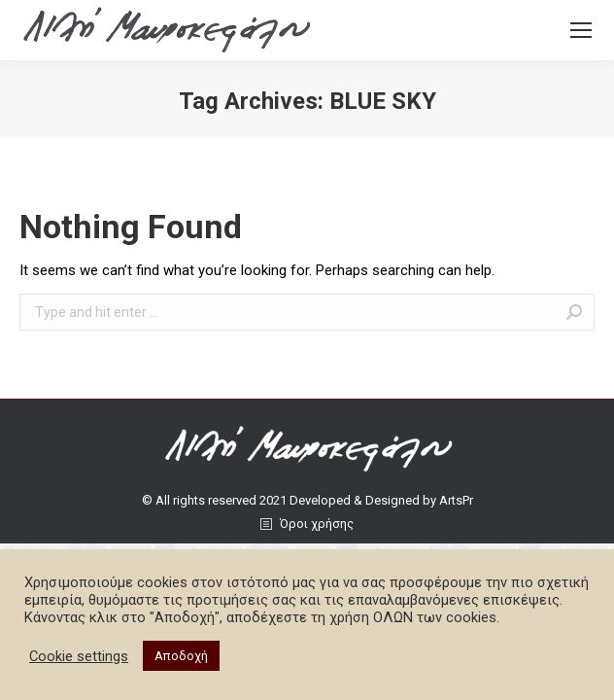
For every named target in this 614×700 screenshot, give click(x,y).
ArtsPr (456, 500)
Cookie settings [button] (79, 656)
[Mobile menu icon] (581, 30)
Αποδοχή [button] (181, 656)
